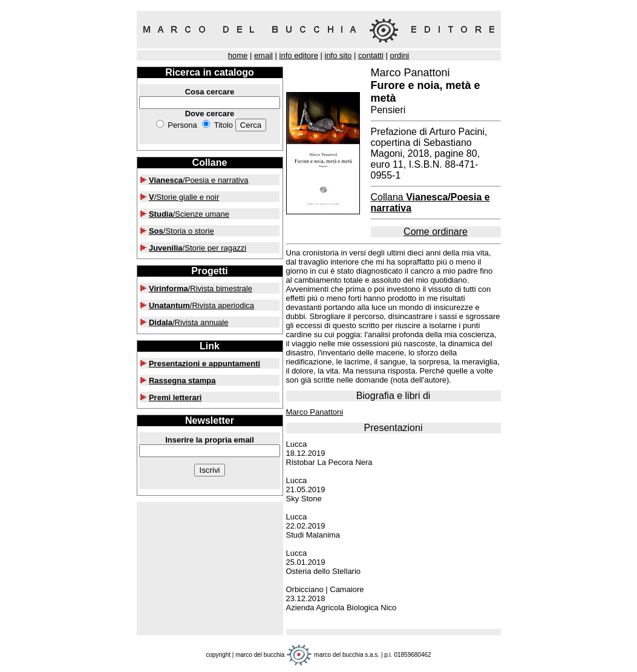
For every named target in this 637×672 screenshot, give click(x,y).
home (238, 55)
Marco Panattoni (315, 412)
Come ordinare (436, 232)
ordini (399, 55)
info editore (299, 55)
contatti (371, 55)
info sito (338, 55)
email (263, 55)
